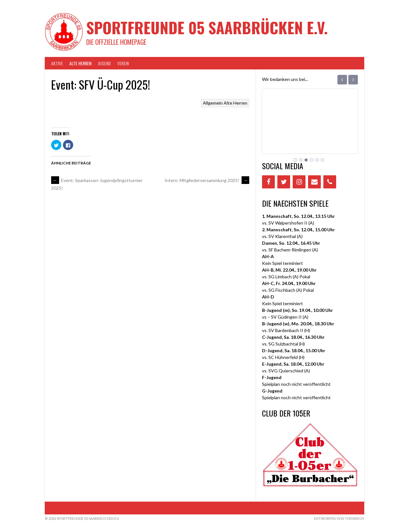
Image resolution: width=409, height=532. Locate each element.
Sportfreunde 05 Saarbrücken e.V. (207, 27)
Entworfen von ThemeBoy (339, 518)
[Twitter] (284, 182)
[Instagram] (299, 182)
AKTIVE (57, 63)
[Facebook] (268, 182)
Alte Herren (80, 63)
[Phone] (330, 182)
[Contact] (314, 182)
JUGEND (104, 63)
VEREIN (123, 63)
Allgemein (213, 103)
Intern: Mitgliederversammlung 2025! (207, 180)
